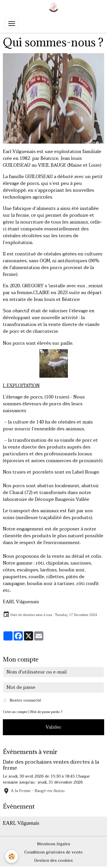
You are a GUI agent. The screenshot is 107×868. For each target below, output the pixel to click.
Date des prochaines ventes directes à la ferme (51, 765)
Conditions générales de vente (53, 852)
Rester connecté (26, 700)
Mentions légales (54, 844)
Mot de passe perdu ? (46, 712)
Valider (53, 727)
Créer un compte (15, 712)
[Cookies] (12, 856)
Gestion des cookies (53, 860)
